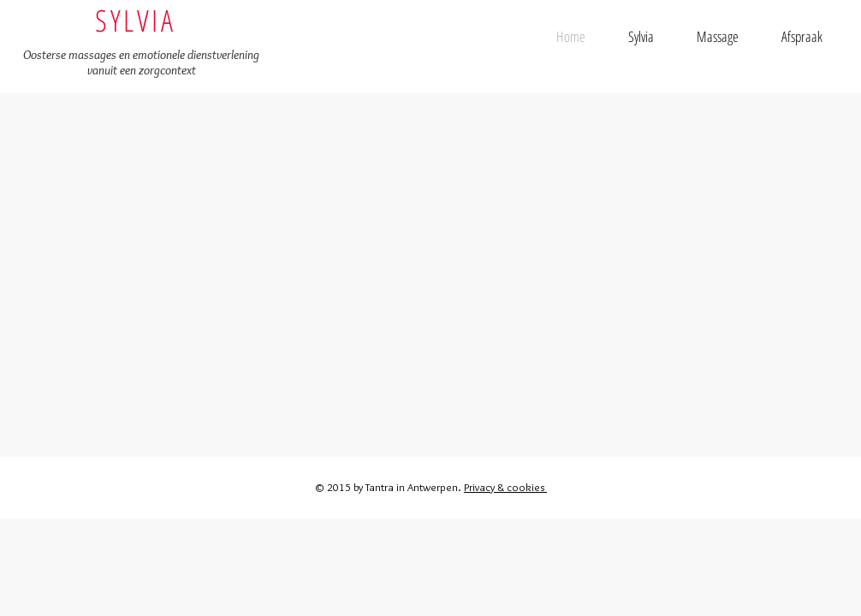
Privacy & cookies (505, 487)
